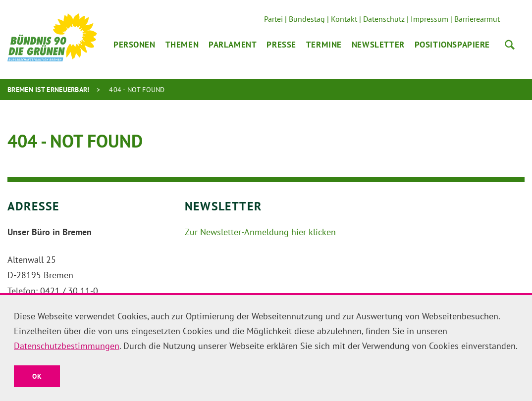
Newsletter (378, 45)
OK (37, 376)
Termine (324, 45)
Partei (273, 19)
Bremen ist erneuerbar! (49, 90)
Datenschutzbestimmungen (67, 346)
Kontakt (344, 19)
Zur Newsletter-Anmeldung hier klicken (260, 232)
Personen (134, 45)
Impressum (429, 19)
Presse (281, 45)
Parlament (233, 45)
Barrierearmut (477, 19)
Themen (182, 45)
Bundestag (307, 19)
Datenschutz (384, 19)
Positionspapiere (452, 45)
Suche (510, 45)
